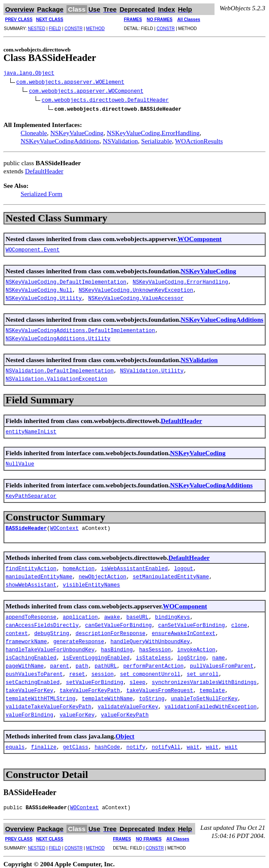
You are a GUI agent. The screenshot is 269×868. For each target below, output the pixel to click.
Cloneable (34, 129)
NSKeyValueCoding (77, 129)
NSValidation (121, 138)
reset (77, 671)
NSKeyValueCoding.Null (39, 287)
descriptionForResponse (110, 631)
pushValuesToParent (34, 671)
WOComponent (200, 235)
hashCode (107, 744)
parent (60, 663)
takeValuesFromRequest (160, 688)
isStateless (153, 655)
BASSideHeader (26, 525)
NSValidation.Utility (152, 368)
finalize (44, 744)
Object (125, 733)
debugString (52, 631)
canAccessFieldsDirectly (42, 622)
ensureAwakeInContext (184, 631)
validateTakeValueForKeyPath (48, 704)
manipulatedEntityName (39, 574)
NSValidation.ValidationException (56, 376)
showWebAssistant (31, 582)
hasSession (155, 647)
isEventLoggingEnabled (96, 655)
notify (136, 744)
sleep (138, 679)
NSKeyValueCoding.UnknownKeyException (136, 287)
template (212, 688)
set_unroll (203, 671)
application (80, 614)
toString (152, 696)
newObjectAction (102, 574)
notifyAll (166, 744)
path (82, 663)
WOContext (65, 525)
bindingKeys (172, 614)
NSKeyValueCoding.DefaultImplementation (66, 279)
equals (15, 744)
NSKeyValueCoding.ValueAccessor (136, 295)
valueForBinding (29, 712)
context (17, 631)
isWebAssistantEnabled (134, 566)
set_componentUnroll (150, 671)
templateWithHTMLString (41, 696)
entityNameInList (31, 429)
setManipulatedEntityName (171, 574)
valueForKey (77, 712)
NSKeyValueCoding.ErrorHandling (153, 129)
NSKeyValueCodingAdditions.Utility (58, 336)
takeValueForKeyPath (90, 688)
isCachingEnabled (31, 655)
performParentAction (153, 663)
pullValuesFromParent (222, 663)
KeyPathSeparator (31, 493)
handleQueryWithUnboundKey (150, 639)
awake (112, 614)
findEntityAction (31, 566)
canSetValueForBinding (192, 622)
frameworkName (26, 639)
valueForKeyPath (125, 712)
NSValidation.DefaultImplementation (60, 368)
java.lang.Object (29, 74)
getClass (75, 744)
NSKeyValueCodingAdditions (60, 138)
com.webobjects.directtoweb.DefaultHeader (105, 98)
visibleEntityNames (91, 582)
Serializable (157, 138)
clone (239, 622)
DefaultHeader (44, 168)
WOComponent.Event (33, 247)
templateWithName (107, 696)
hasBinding (117, 647)
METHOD (95, 29)
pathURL (106, 663)
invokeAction (196, 647)
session (103, 671)
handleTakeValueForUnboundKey (50, 647)
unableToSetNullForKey (204, 696)
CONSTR (73, 29)
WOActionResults (199, 138)
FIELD (55, 29)
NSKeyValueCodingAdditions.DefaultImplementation (80, 328)
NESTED (37, 29)
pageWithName (25, 663)
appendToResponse (31, 614)
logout (184, 566)
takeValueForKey (29, 688)
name (218, 655)
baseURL (137, 614)
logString (192, 655)
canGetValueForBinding (118, 622)
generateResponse (79, 639)
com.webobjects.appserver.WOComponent (86, 90)
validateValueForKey (128, 704)
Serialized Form (41, 190)
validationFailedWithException (210, 704)
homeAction (79, 566)
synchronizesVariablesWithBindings (204, 679)
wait (193, 744)
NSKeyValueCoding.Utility (44, 295)
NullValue (20, 461)
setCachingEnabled (33, 679)
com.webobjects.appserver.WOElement (70, 82)
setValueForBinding (95, 679)
